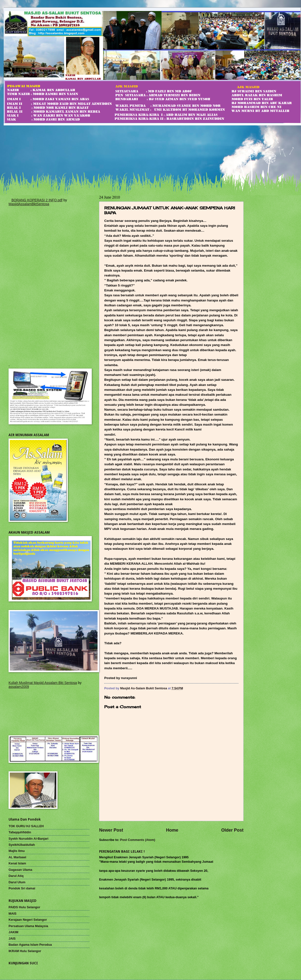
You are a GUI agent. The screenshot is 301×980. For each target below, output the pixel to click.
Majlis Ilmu (17, 851)
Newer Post (111, 830)
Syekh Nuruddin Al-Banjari (29, 839)
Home (172, 830)
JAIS (12, 938)
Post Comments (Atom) (138, 840)
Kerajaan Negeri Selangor (28, 920)
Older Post (232, 830)
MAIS (12, 914)
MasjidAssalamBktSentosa (29, 204)
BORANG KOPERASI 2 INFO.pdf (37, 200)
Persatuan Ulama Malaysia (28, 926)
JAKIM (13, 932)
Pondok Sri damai (22, 888)
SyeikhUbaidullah (22, 845)
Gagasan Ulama (20, 870)
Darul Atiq (16, 876)
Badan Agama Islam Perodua (30, 945)
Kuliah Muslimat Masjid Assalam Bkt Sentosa (43, 683)
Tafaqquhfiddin (20, 832)
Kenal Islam (17, 863)
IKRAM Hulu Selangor (25, 951)
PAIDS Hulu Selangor (24, 907)
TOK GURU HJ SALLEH (26, 826)
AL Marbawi (17, 857)
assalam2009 (19, 687)
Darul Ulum (17, 882)
